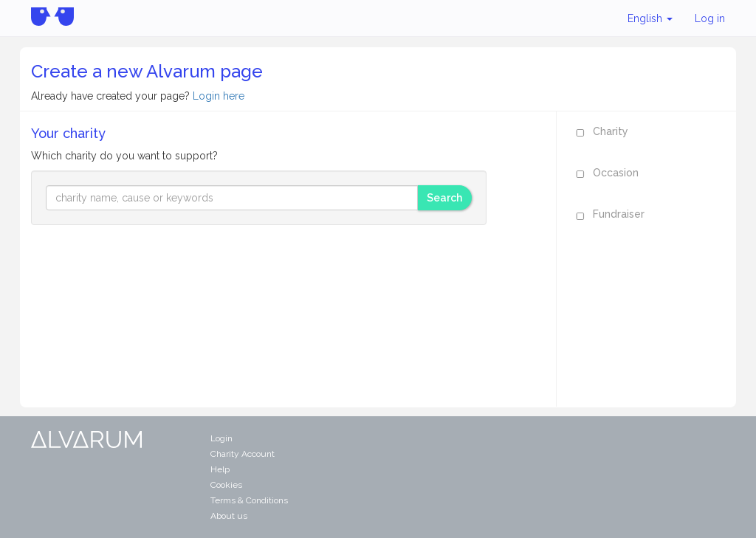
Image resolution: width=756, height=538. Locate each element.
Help (220, 469)
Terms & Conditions (249, 500)
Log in (710, 18)
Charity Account (243, 454)
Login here (219, 96)
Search (444, 198)
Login (221, 438)
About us (229, 516)
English (650, 18)
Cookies (226, 485)
